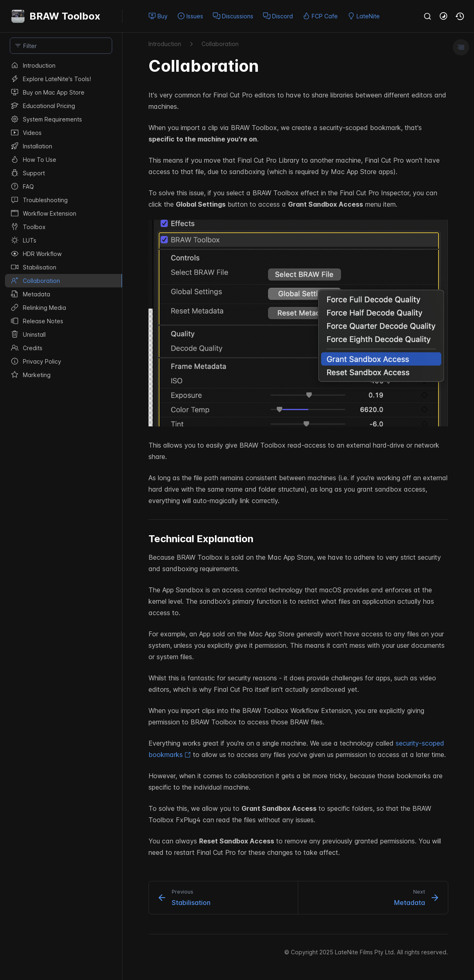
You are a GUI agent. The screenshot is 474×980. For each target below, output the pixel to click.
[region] (61, 519)
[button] (444, 16)
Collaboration (220, 44)
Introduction (165, 44)
